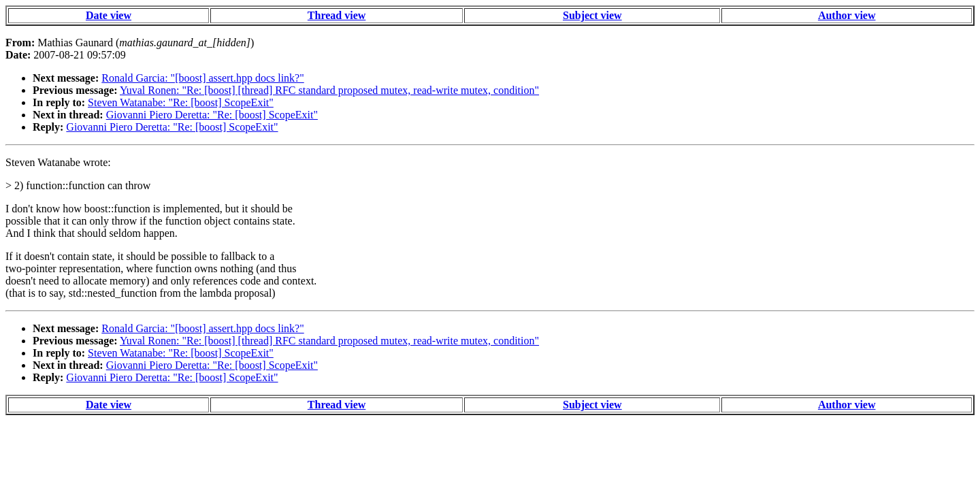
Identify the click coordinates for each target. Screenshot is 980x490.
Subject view (592, 15)
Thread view (337, 15)
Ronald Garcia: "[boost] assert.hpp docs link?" (202, 78)
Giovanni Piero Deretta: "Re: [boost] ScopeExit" (212, 115)
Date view (109, 15)
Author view (847, 15)
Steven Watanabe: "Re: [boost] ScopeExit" (181, 102)
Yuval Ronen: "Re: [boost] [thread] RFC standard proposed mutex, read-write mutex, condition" (329, 90)
